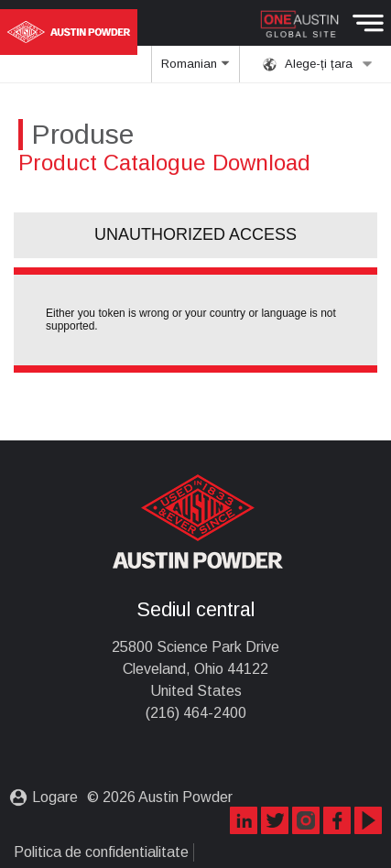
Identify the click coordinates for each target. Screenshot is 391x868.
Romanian (196, 70)
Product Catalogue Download (164, 163)
